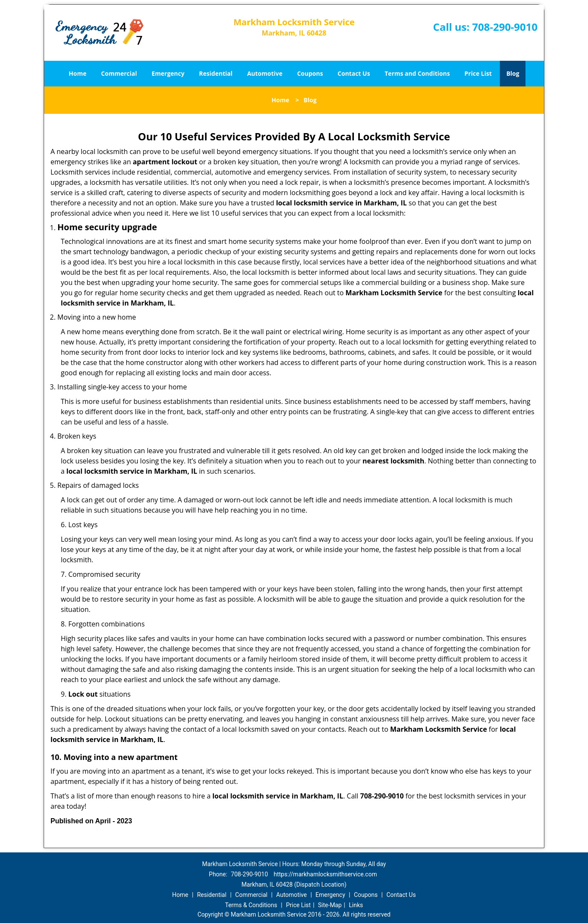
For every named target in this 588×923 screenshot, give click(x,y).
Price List (478, 73)
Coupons (310, 73)
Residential (216, 73)
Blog (513, 73)
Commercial (119, 73)
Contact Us (354, 73)
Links (356, 905)
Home (78, 73)
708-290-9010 (505, 27)
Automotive (265, 73)
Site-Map (330, 905)
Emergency (168, 73)
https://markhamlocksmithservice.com (325, 874)
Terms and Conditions (417, 73)
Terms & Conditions (251, 905)
